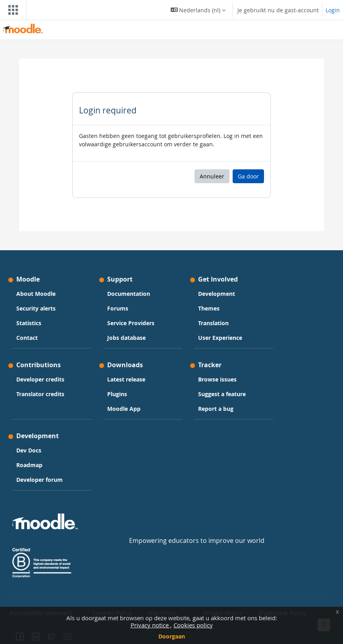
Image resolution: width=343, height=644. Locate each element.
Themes (209, 308)
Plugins (117, 394)
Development (217, 294)
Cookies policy (193, 625)
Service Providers (131, 323)
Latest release (126, 379)
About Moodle (36, 294)
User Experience (220, 338)
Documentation (129, 294)
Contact (27, 338)
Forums (118, 308)
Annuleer (212, 176)
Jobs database (126, 338)
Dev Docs (29, 450)
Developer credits (40, 379)
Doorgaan (172, 636)
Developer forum (40, 480)
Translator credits (40, 394)
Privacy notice (150, 625)
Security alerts (36, 308)
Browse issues (217, 379)
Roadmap (29, 465)
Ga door (248, 176)
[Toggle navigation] (12, 10)
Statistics (29, 323)
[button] (198, 10)
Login (333, 10)
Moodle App (124, 409)
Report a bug (216, 409)
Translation (213, 323)
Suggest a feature (222, 394)
